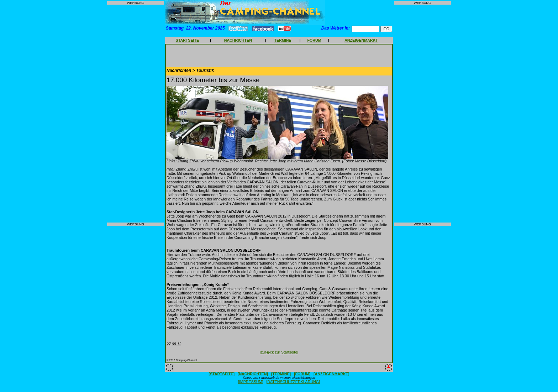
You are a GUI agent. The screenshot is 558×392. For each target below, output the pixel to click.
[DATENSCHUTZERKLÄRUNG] (293, 382)
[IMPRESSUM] (251, 382)
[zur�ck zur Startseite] (279, 352)
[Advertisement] (136, 114)
